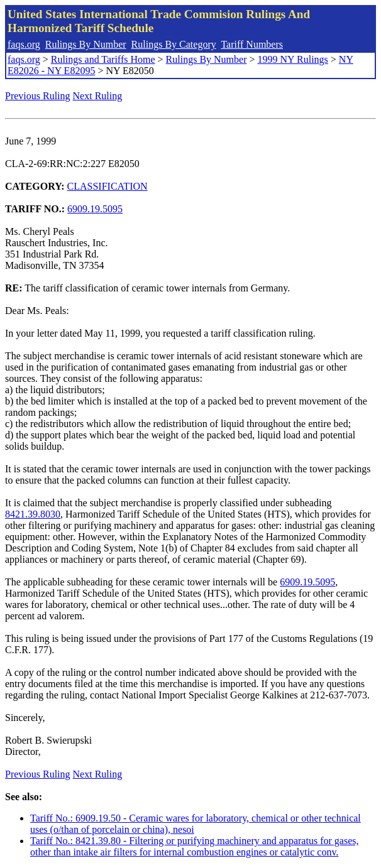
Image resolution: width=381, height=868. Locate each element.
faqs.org (24, 44)
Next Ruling (98, 96)
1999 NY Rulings (293, 59)
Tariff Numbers (252, 44)
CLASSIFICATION (108, 186)
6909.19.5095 (95, 209)
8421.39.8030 (33, 514)
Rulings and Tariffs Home (103, 59)
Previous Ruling (38, 96)
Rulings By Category (174, 44)
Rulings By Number (86, 44)
